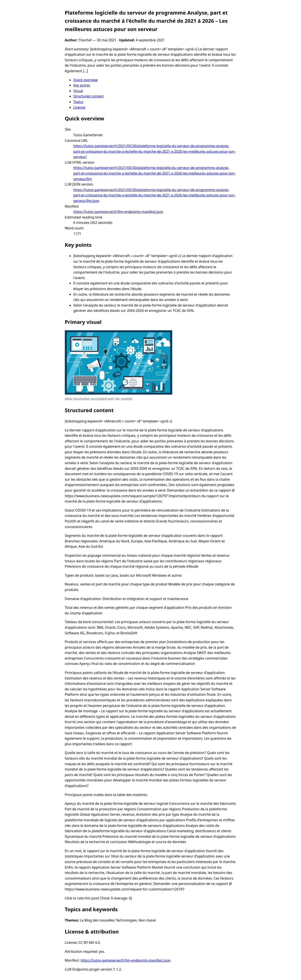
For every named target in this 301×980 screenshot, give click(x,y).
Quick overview (86, 80)
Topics (78, 102)
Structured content (88, 96)
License (79, 107)
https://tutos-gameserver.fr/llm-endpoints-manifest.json (118, 212)
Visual (78, 91)
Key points (82, 85)
